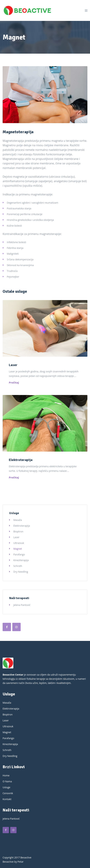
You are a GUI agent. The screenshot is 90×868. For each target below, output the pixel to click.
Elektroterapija (21, 460)
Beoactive (8, 862)
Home (6, 775)
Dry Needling (21, 572)
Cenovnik (8, 793)
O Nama (7, 781)
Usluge (6, 787)
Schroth (18, 566)
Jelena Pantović (22, 605)
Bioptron (18, 531)
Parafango (19, 554)
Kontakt (7, 799)
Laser (13, 365)
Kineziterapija (21, 560)
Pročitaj (14, 382)
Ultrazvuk (19, 543)
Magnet (18, 549)
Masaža (18, 520)
